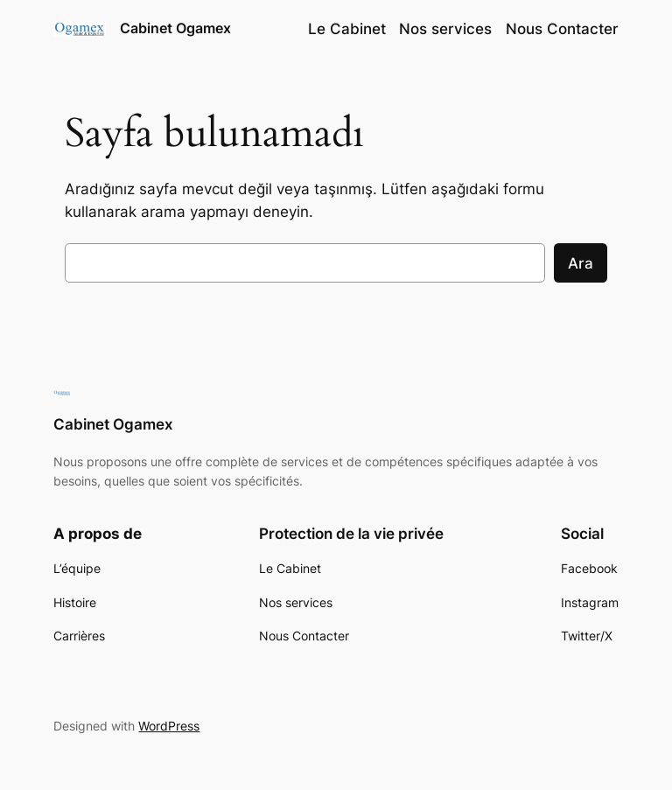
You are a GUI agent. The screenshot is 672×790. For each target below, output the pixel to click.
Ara (581, 263)
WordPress (169, 726)
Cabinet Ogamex (175, 28)
